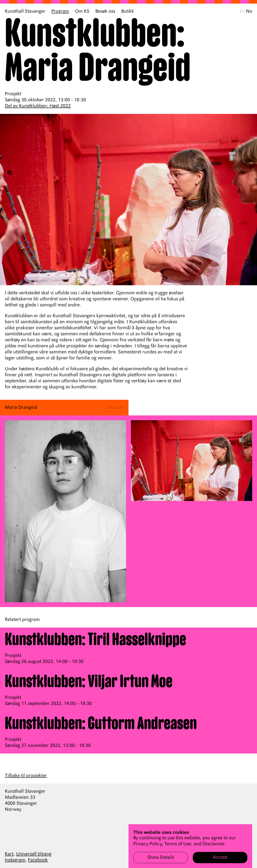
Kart (9, 854)
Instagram (15, 860)
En (242, 11)
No (249, 11)
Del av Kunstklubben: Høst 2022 (38, 106)
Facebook (38, 860)
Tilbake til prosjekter (26, 776)
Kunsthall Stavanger (25, 11)
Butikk (128, 11)
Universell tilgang (34, 854)
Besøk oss (105, 11)
